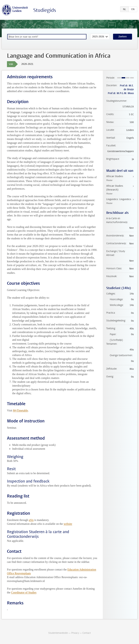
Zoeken (123, 37)
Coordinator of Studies (24, 592)
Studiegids (45, 10)
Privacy (75, 633)
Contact (87, 633)
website (68, 524)
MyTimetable (20, 410)
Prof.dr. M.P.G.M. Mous (121, 93)
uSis (31, 520)
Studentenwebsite (58, 633)
